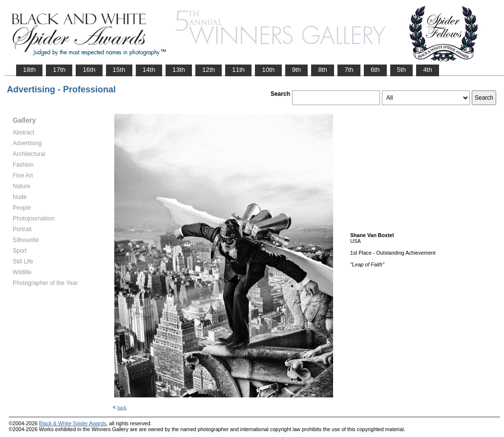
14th (149, 70)
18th (29, 70)
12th (209, 70)
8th (323, 70)
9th (297, 70)
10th (268, 70)
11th (238, 70)
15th (119, 70)
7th (349, 70)
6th (375, 70)
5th (402, 70)
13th (179, 70)
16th (89, 70)
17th (59, 70)
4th (428, 70)
